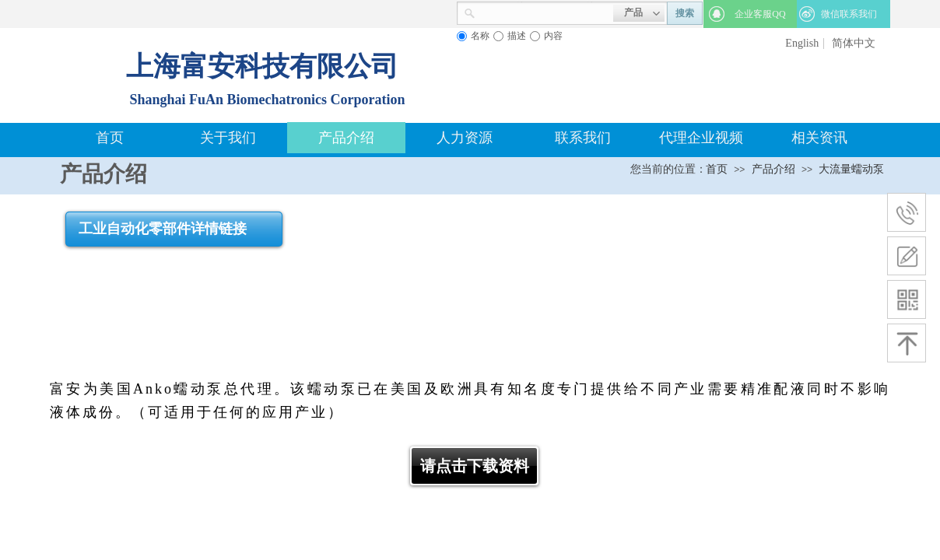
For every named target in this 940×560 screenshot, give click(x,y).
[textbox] (544, 12)
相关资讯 (819, 138)
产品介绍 (346, 138)
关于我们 (228, 138)
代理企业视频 (701, 138)
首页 (110, 138)
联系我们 (583, 138)
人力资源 (465, 138)
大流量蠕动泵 (851, 169)
